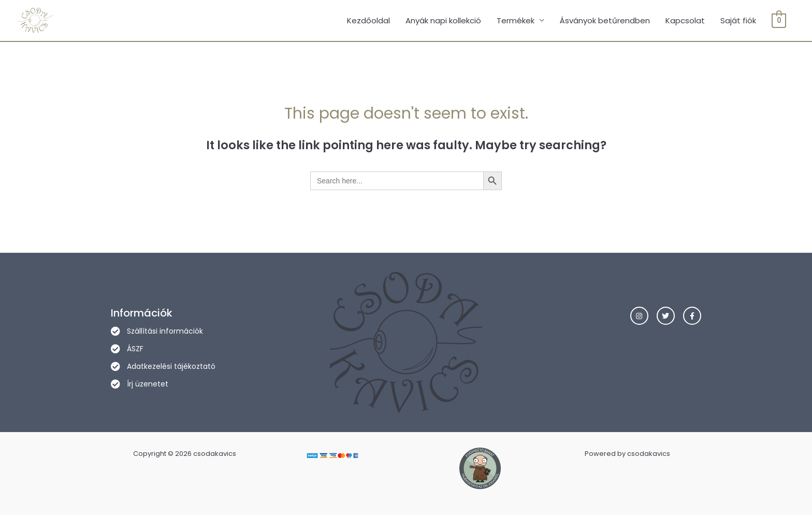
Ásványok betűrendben (605, 20)
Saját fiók (739, 20)
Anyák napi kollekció (444, 20)
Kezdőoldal (369, 20)
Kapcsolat (686, 20)
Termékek (516, 20)
